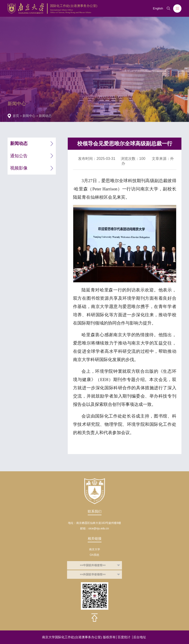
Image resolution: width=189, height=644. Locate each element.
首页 (16, 116)
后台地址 (140, 637)
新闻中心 (29, 116)
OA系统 (94, 555)
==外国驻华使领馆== (93, 574)
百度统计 (124, 637)
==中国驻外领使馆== (93, 565)
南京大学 (95, 549)
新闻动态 (45, 116)
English (158, 8)
